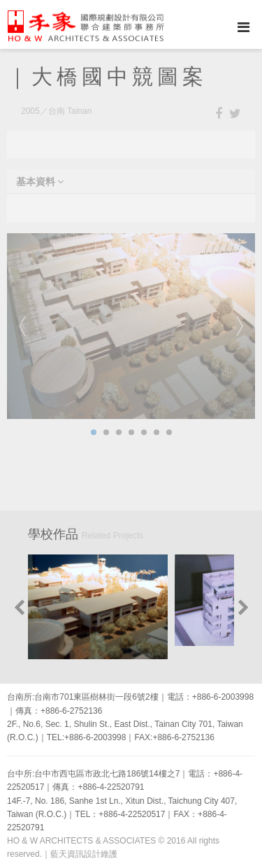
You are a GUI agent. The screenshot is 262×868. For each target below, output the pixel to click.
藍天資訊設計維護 (84, 854)
